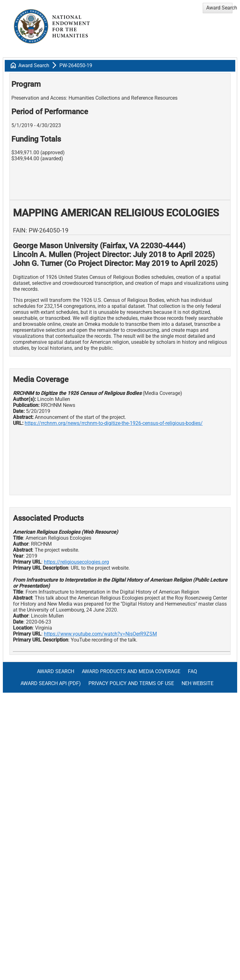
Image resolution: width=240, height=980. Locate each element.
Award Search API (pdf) (51, 683)
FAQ (192, 671)
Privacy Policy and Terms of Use (131, 683)
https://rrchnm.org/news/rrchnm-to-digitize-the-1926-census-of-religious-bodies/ (114, 423)
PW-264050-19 (76, 65)
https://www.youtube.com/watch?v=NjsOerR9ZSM (100, 634)
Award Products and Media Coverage (131, 671)
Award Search (34, 65)
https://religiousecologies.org (76, 562)
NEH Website (198, 683)
